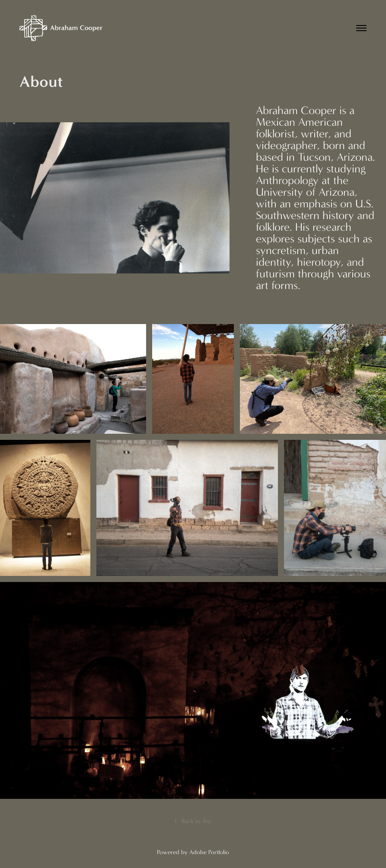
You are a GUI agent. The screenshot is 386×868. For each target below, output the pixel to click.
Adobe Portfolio (209, 852)
